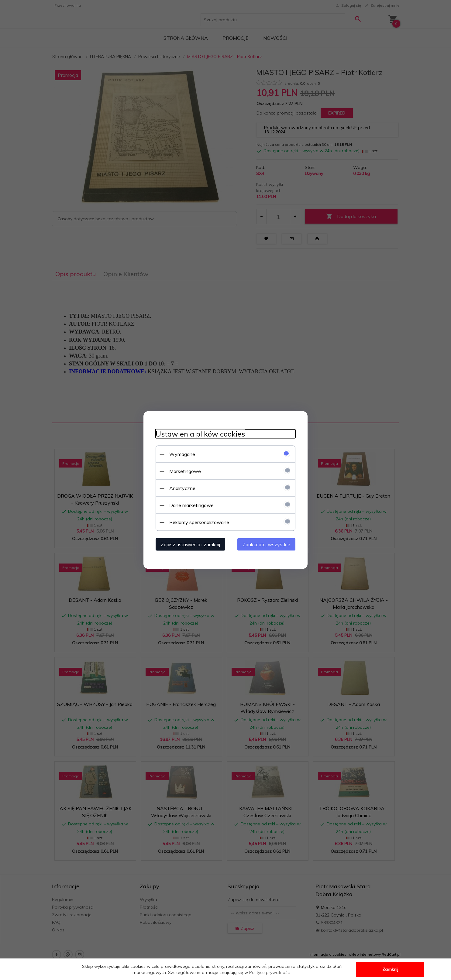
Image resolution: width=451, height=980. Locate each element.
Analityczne (182, 488)
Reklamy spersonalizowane (199, 522)
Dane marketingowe (191, 505)
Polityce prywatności (270, 972)
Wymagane (182, 454)
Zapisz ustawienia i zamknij (190, 544)
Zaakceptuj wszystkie (266, 544)
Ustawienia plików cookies (200, 434)
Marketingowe (185, 471)
